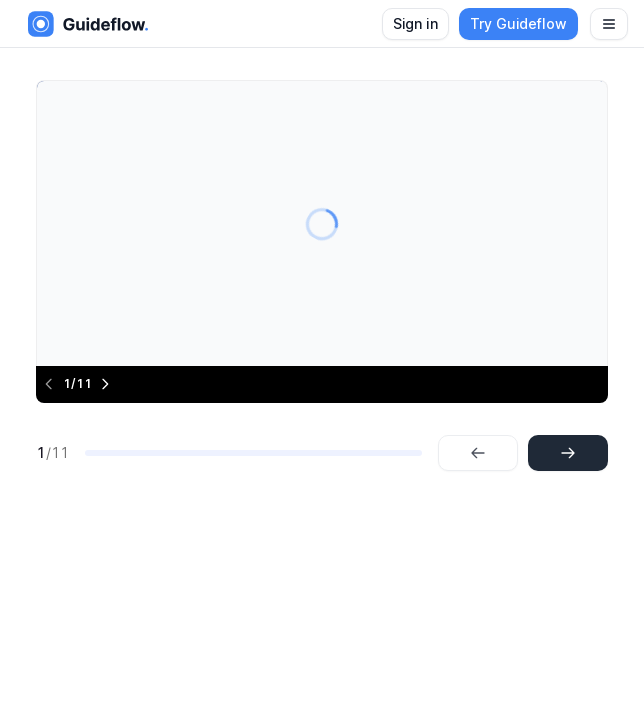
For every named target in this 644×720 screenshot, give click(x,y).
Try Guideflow (518, 23)
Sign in (415, 23)
